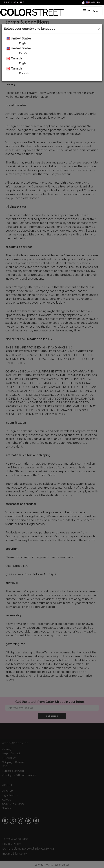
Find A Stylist (14, 3)
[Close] (99, 29)
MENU (91, 11)
